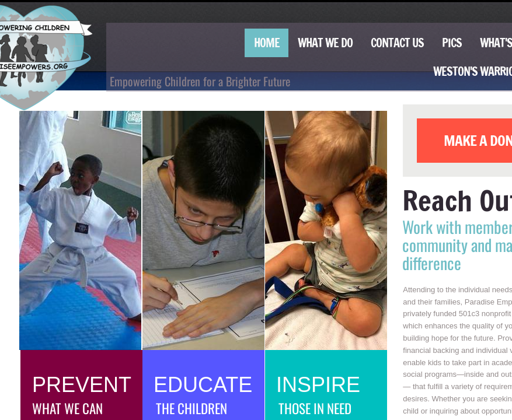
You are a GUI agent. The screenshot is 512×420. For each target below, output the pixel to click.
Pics (452, 43)
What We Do (325, 43)
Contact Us (397, 43)
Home (267, 43)
